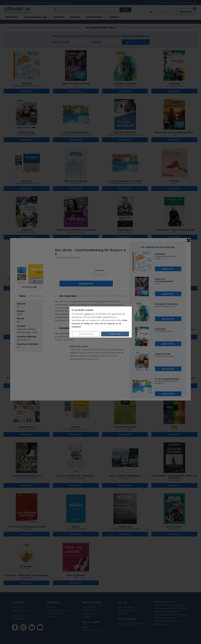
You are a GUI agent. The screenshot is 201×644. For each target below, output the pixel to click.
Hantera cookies (86, 334)
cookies (88, 314)
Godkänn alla (115, 334)
